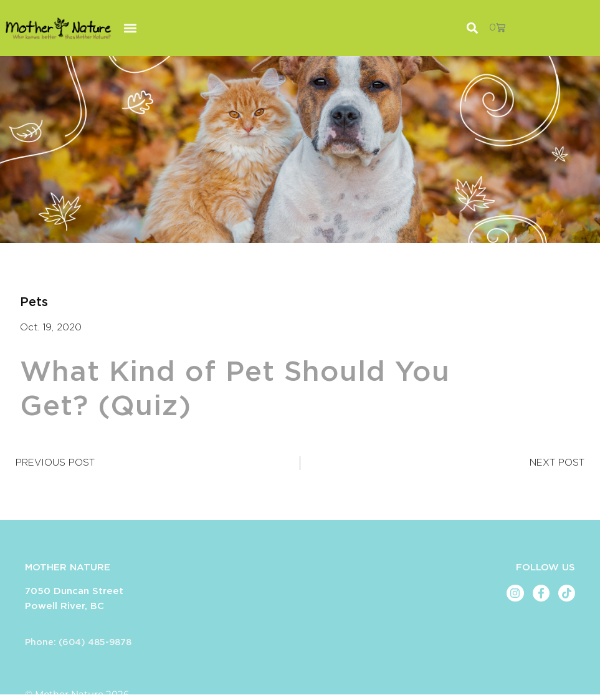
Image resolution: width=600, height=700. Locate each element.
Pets (34, 302)
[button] (131, 28)
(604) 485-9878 (95, 643)
